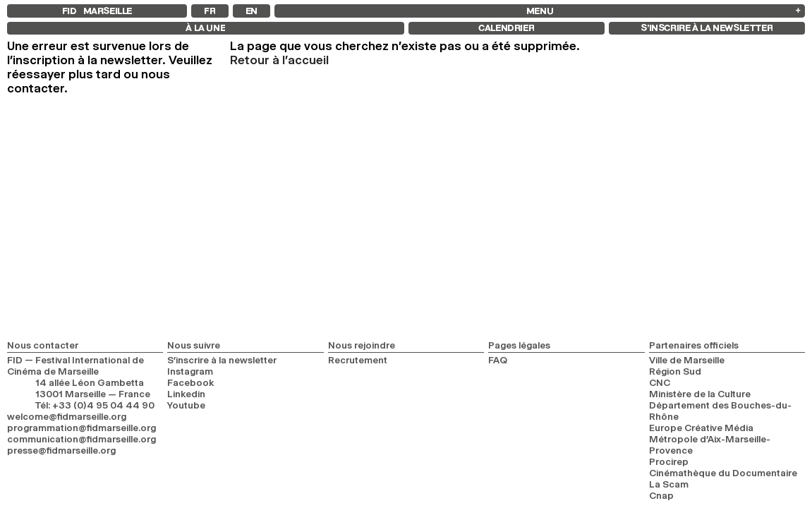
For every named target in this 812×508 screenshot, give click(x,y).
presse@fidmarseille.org (61, 450)
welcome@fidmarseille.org (67, 416)
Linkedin (186, 394)
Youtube (186, 405)
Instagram (190, 371)
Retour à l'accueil (279, 60)
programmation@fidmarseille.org (81, 428)
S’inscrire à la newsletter (222, 360)
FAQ (498, 360)
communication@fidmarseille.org (81, 439)
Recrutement (358, 360)
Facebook (191, 382)
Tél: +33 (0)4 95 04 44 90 (95, 405)
